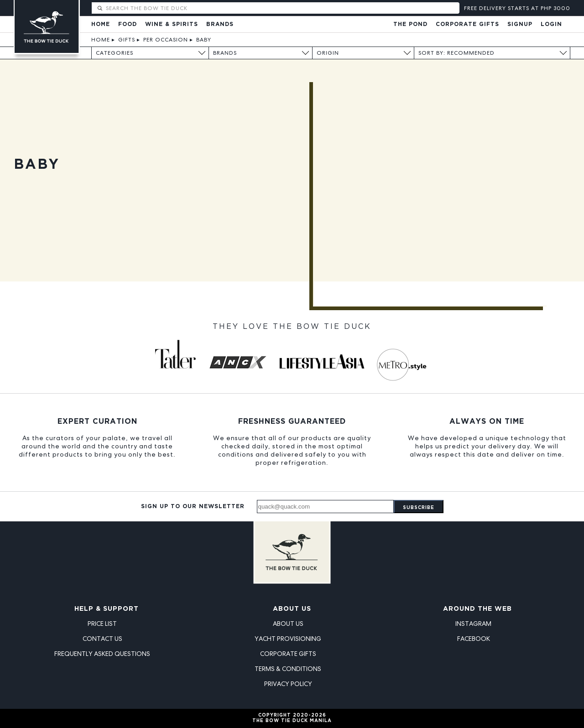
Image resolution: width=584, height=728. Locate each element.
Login (551, 24)
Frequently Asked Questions (102, 654)
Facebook (474, 639)
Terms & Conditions (288, 669)
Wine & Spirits (172, 24)
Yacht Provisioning (288, 639)
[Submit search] (100, 8)
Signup (520, 24)
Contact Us (102, 639)
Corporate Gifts (467, 24)
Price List (102, 624)
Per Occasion (166, 40)
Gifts (127, 40)
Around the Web (477, 609)
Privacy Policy (288, 684)
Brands (220, 24)
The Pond (410, 24)
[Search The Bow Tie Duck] (282, 8)
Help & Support (107, 609)
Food (128, 24)
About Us (292, 609)
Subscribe (419, 508)
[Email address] (325, 507)
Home (101, 24)
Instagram (473, 624)
